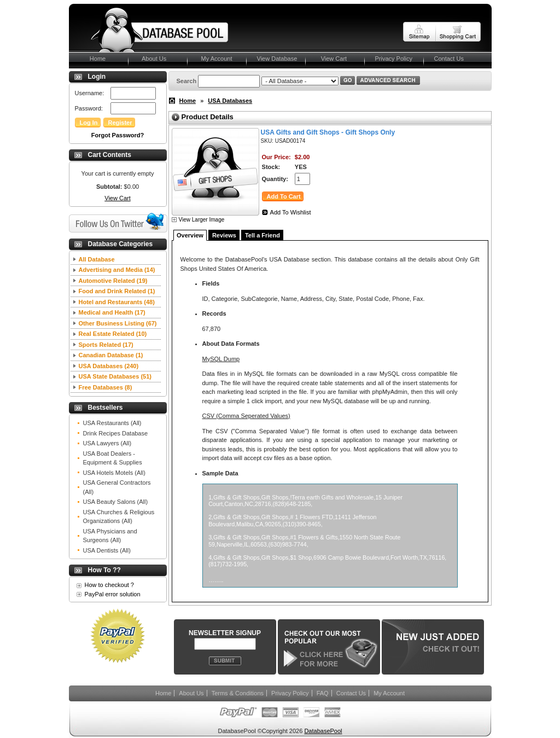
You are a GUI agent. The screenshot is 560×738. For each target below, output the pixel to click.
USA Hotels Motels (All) (114, 473)
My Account (215, 59)
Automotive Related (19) (113, 281)
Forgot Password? (118, 135)
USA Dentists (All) (107, 550)
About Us (153, 59)
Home (93, 59)
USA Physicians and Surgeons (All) (110, 536)
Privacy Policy (394, 59)
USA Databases (230, 101)
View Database (277, 59)
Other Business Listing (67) (118, 323)
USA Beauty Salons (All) (116, 502)
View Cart (332, 59)
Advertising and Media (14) (117, 270)
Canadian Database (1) (111, 355)
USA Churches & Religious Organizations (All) (119, 517)
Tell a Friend (262, 235)
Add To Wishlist (291, 212)
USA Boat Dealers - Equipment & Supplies (113, 458)
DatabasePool (323, 731)
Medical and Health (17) (112, 312)
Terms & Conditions (238, 693)
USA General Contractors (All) (117, 487)
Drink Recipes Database (116, 433)
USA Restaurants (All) (112, 423)
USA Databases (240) (109, 366)
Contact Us (449, 59)
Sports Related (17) (106, 345)
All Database (97, 259)
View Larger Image (202, 220)
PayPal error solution (113, 594)
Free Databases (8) (106, 387)
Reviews (224, 235)
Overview (190, 235)
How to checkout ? (110, 585)
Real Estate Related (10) (113, 334)
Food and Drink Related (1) (117, 291)
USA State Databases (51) (115, 376)
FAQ (323, 693)
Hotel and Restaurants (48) (117, 302)
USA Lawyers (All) (107, 443)
